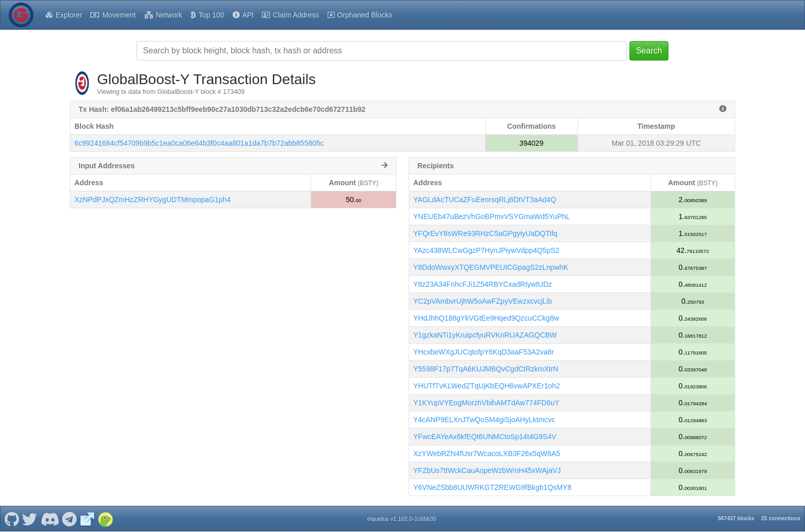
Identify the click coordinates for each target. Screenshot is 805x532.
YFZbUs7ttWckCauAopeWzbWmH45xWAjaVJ (487, 470)
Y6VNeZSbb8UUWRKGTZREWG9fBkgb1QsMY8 (492, 487)
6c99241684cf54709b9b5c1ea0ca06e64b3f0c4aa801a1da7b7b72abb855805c (199, 143)
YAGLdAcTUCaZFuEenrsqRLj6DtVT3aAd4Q (485, 200)
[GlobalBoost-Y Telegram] (70, 519)
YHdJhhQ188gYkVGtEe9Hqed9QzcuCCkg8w (486, 318)
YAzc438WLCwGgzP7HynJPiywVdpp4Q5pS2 (486, 250)
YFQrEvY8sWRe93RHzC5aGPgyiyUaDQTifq (485, 233)
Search (649, 51)
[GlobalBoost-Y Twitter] (30, 519)
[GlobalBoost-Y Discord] (50, 519)
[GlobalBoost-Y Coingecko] (105, 519)
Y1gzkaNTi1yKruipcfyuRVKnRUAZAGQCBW (485, 335)
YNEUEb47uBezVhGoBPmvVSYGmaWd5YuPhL (492, 216)
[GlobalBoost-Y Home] (21, 15)
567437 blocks (736, 518)
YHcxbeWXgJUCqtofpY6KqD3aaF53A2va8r (484, 352)
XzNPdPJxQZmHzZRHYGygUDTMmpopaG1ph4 (152, 200)
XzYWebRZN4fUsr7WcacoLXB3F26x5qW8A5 (487, 454)
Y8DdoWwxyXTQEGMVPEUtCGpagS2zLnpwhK (491, 267)
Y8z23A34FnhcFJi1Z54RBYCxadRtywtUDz (483, 284)
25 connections (781, 518)
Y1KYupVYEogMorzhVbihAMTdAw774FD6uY (486, 403)
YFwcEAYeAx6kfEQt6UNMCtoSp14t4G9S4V (485, 437)
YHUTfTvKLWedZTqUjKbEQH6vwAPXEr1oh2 (487, 386)
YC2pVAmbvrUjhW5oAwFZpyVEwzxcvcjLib (483, 301)
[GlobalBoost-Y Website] (87, 519)
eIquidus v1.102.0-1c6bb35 (402, 519)
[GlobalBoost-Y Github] (12, 519)
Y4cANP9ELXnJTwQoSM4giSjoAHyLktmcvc (484, 420)
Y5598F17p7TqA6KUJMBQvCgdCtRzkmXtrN (486, 369)
